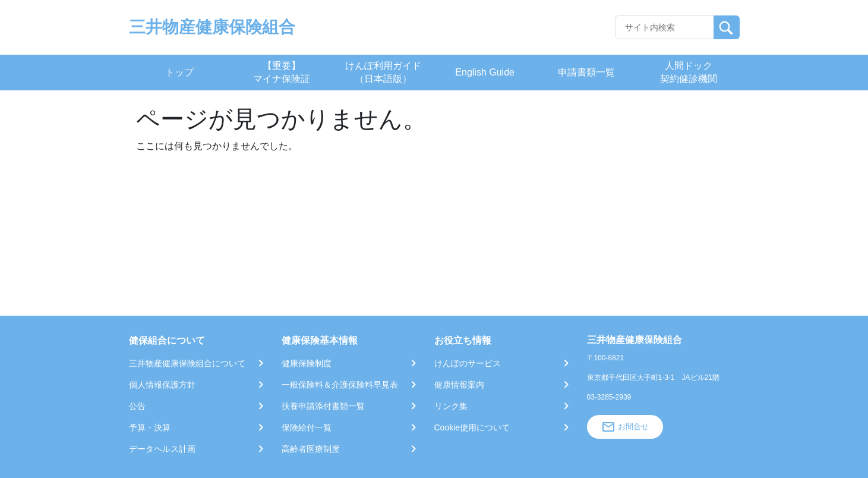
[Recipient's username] (665, 27)
